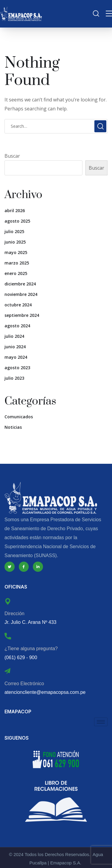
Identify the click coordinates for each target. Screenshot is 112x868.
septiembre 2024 (22, 315)
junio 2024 (15, 347)
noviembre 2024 (21, 294)
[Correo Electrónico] (7, 671)
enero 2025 (16, 273)
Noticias (13, 427)
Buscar (12, 156)
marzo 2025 (17, 263)
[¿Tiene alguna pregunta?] (8, 636)
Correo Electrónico (24, 684)
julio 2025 (14, 231)
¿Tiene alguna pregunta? (31, 649)
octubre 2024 (18, 305)
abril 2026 (15, 210)
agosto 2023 (17, 368)
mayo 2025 (16, 252)
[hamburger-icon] (101, 722)
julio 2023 (14, 378)
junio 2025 (15, 242)
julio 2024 (14, 336)
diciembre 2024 (20, 284)
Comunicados (19, 417)
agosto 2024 (17, 326)
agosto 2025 (17, 221)
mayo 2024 (16, 357)
